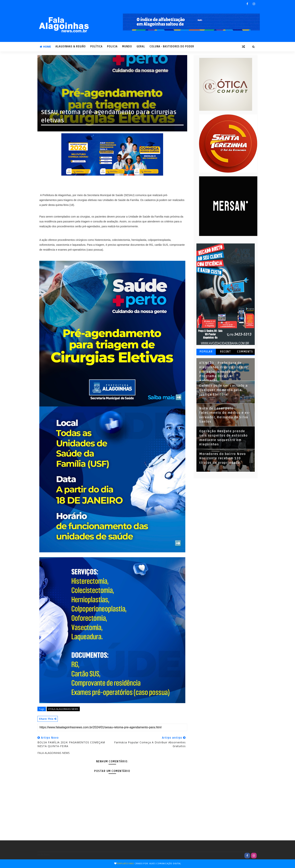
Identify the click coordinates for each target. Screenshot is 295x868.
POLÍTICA (96, 47)
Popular (206, 352)
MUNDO (127, 47)
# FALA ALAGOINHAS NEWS (63, 709)
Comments (245, 352)
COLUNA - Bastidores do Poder (172, 47)
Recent (225, 352)
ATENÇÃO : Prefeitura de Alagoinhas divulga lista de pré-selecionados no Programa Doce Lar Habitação (224, 372)
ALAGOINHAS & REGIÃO (71, 47)
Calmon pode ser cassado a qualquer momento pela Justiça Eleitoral (224, 390)
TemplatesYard (125, 864)
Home (45, 47)
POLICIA (112, 47)
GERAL (141, 47)
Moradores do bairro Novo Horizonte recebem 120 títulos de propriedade (222, 458)
